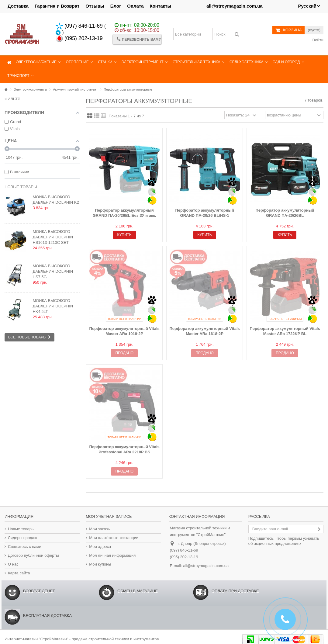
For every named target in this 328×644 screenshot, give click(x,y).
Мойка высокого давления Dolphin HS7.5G (53, 271)
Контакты (161, 6)
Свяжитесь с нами (25, 547)
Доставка (18, 6)
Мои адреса (100, 547)
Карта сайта (19, 573)
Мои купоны (100, 564)
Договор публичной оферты (33, 555)
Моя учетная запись (109, 516)
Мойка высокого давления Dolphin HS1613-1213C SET (53, 237)
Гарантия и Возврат (57, 6)
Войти (317, 40)
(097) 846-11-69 (79, 26)
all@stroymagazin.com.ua (206, 566)
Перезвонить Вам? (139, 39)
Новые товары (21, 187)
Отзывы (95, 6)
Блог (116, 6)
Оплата (135, 6)
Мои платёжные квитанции (114, 538)
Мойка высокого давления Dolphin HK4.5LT (53, 306)
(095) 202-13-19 (79, 38)
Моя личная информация (112, 555)
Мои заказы (100, 529)
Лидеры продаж (22, 538)
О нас (13, 564)
